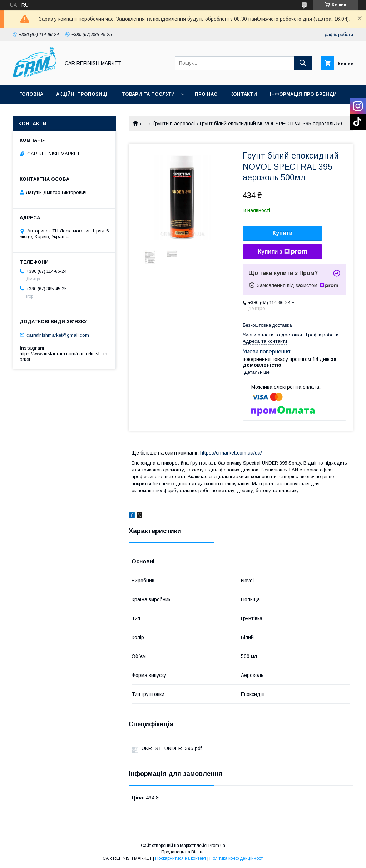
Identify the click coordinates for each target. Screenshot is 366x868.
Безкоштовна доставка (267, 325)
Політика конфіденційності (237, 858)
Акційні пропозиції (82, 94)
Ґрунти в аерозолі (174, 124)
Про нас (206, 94)
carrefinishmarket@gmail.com (58, 335)
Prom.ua (217, 846)
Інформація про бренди (303, 94)
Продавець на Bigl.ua (183, 852)
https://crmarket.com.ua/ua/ (230, 453)
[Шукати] (303, 63)
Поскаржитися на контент (181, 858)
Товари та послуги (148, 94)
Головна (31, 94)
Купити (283, 233)
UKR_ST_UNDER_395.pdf (172, 748)
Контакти (244, 94)
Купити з (282, 252)
